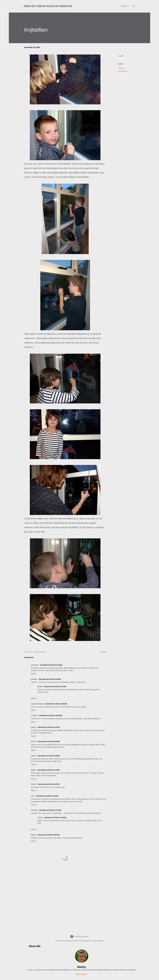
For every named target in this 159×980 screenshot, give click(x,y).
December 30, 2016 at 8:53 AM (49, 835)
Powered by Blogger (79, 936)
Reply (34, 674)
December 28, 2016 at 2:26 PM (49, 770)
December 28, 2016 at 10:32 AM (51, 715)
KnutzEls (34, 715)
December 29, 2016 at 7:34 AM (47, 796)
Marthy (82, 967)
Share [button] (121, 56)
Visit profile (82, 974)
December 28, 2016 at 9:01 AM (56, 704)
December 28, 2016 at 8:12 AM (51, 665)
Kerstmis (121, 68)
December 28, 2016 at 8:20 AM (50, 679)
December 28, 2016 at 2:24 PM (49, 756)
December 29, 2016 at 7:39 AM (55, 818)
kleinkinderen (123, 71)
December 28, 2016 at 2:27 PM (49, 784)
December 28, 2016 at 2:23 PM (49, 741)
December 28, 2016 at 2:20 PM (55, 687)
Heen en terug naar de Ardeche (48, 6)
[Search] (124, 6)
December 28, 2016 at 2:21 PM (49, 727)
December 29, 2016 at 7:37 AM (50, 810)
